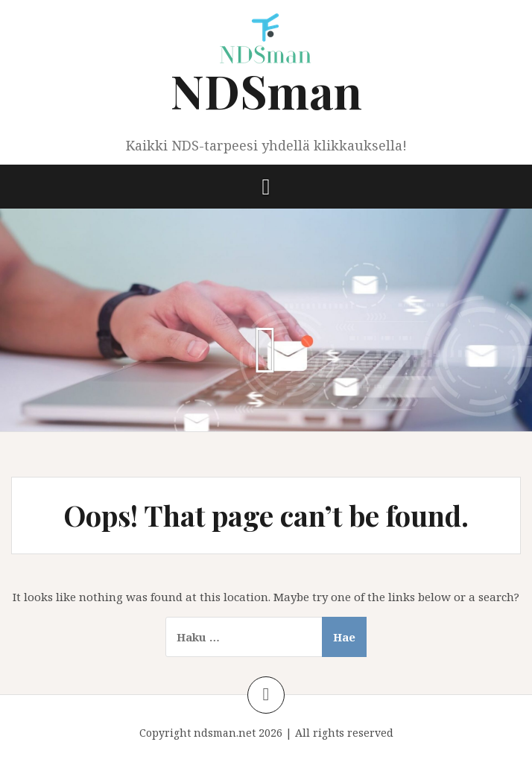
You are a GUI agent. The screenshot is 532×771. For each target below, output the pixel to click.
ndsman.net (225, 733)
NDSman (266, 91)
